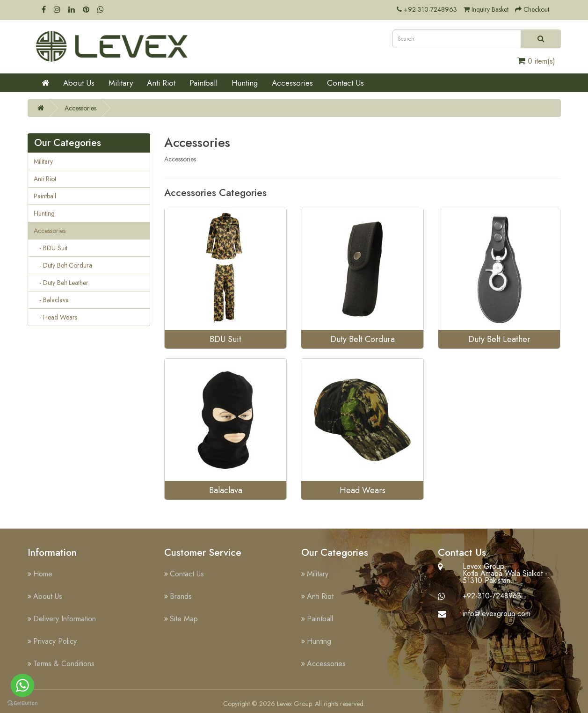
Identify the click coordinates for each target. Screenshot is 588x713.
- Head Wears (55, 317)
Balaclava (226, 490)
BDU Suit (225, 339)
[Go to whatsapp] (22, 685)
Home (43, 574)
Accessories (292, 83)
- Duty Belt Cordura (63, 265)
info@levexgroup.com (497, 614)
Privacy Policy (55, 641)
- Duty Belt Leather (61, 283)
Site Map (184, 619)
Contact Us (345, 83)
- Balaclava (51, 300)
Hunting (245, 83)
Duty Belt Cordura (363, 339)
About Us (79, 83)
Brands (181, 596)
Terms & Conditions (64, 664)
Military (121, 83)
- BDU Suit (51, 248)
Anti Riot (161, 83)
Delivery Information (65, 619)
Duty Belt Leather (499, 339)
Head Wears (363, 490)
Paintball (203, 83)
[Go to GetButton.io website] (22, 703)
